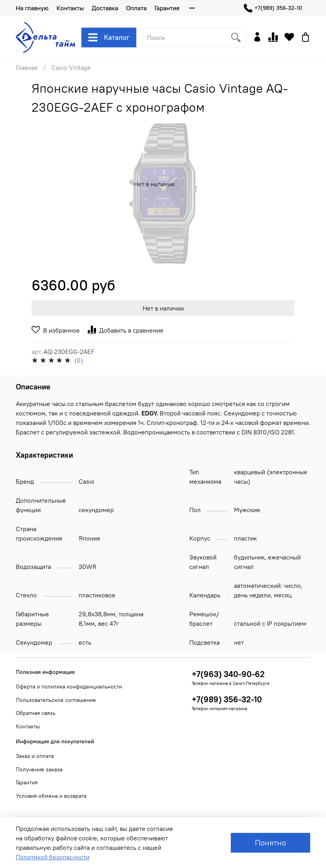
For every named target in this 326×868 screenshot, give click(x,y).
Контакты (70, 8)
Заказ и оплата (35, 756)
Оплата (136, 8)
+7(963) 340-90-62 (228, 674)
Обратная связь (36, 713)
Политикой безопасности (53, 857)
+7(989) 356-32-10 (273, 8)
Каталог (109, 37)
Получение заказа (39, 769)
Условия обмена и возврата (51, 796)
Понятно (270, 843)
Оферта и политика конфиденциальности (69, 687)
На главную (32, 8)
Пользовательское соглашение (56, 700)
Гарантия (167, 8)
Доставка (105, 8)
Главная (27, 67)
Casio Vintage (71, 67)
